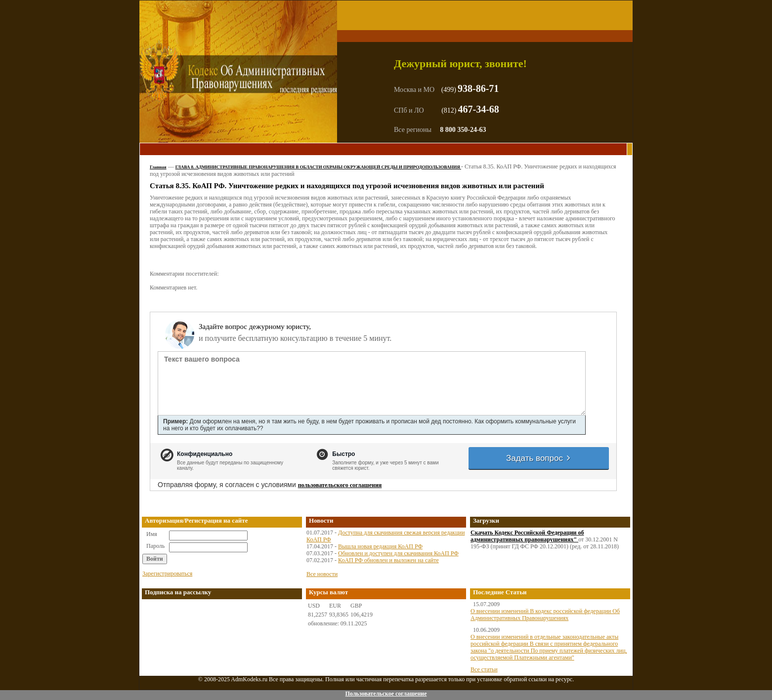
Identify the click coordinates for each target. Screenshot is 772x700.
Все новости (322, 574)
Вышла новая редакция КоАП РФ (380, 546)
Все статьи (484, 669)
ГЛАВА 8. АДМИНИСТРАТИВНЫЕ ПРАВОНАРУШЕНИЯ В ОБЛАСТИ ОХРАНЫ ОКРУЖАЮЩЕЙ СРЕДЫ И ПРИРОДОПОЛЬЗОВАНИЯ (318, 167)
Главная (158, 167)
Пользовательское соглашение (386, 694)
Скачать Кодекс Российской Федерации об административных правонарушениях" (527, 536)
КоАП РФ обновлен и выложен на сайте (388, 560)
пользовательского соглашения (340, 485)
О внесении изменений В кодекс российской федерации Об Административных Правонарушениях (545, 615)
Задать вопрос (539, 458)
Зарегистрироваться (167, 574)
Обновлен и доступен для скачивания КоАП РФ (398, 553)
